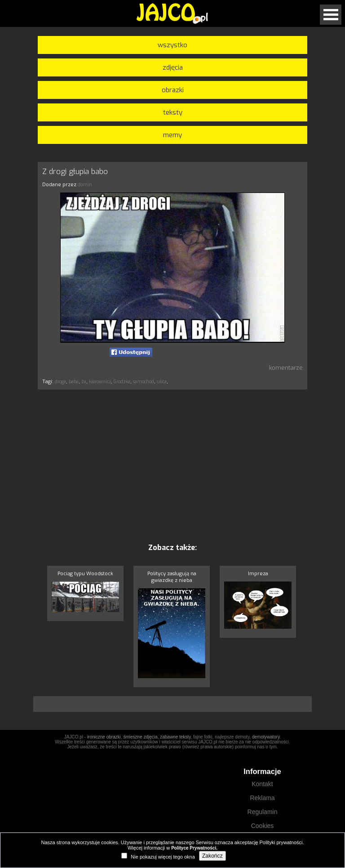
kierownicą (100, 382)
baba (74, 382)
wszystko (172, 45)
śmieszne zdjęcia (140, 737)
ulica (162, 382)
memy (172, 135)
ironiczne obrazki (104, 737)
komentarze (286, 368)
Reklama (262, 798)
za (84, 382)
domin (85, 185)
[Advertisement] (172, 466)
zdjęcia (173, 67)
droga (60, 382)
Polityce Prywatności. (194, 848)
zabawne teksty (175, 737)
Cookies (263, 826)
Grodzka (122, 382)
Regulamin (263, 812)
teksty (173, 112)
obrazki (173, 90)
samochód (144, 382)
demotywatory (266, 737)
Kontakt (262, 784)
